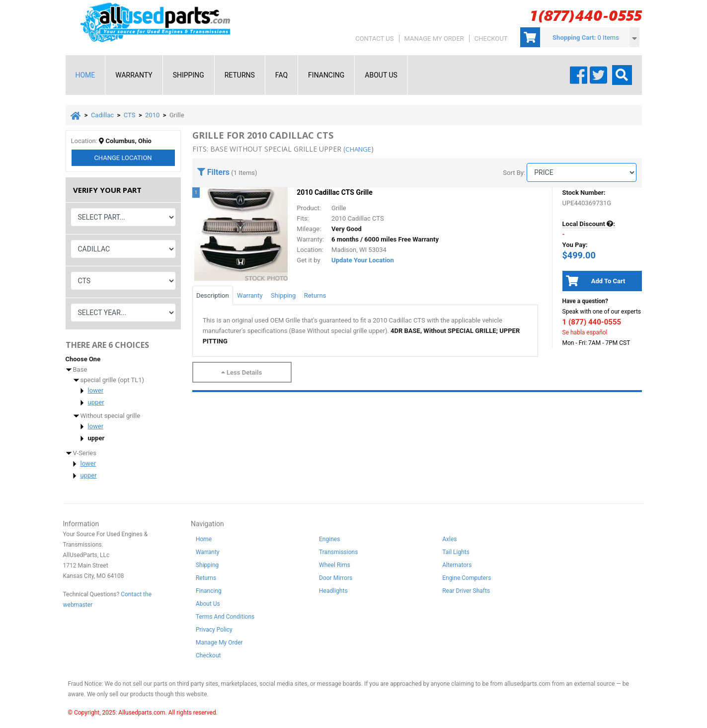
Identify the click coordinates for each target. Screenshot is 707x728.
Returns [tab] (315, 295)
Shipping (189, 75)
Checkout (491, 39)
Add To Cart (594, 281)
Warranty (134, 75)
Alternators (457, 567)
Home (85, 75)
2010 (152, 115)
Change (123, 160)
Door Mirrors (336, 580)
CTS (130, 115)
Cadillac (102, 115)
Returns (240, 75)
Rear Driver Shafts (466, 593)
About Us (381, 75)
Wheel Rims (335, 567)
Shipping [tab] (283, 295)
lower (96, 392)
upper (96, 404)
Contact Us (374, 39)
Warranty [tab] (250, 295)
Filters (213, 172)
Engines (329, 541)
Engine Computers (467, 580)
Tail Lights (456, 554)
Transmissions (338, 554)
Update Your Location (363, 260)
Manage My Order (434, 39)
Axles (449, 541)
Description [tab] (213, 295)
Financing (326, 75)
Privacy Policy (214, 632)
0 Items (608, 38)
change (359, 149)
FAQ (281, 75)
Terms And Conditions (225, 619)
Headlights (333, 593)
